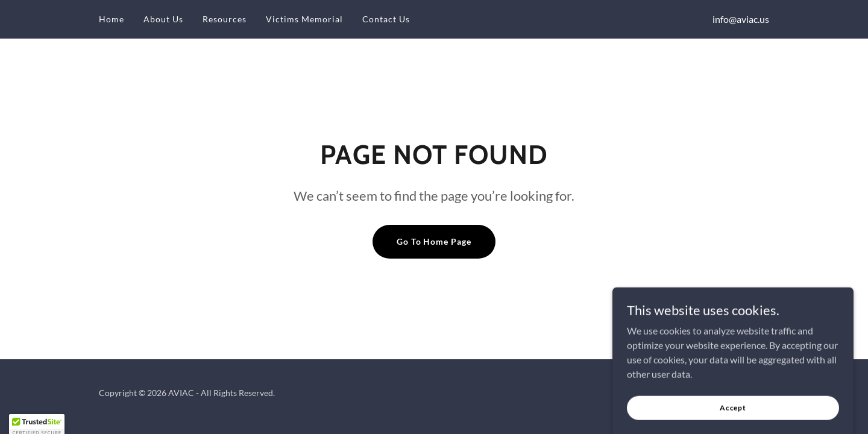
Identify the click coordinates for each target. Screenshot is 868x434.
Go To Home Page (434, 241)
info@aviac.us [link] (741, 19)
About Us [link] (163, 19)
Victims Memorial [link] (304, 19)
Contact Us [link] (386, 19)
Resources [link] (225, 19)
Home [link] (112, 19)
